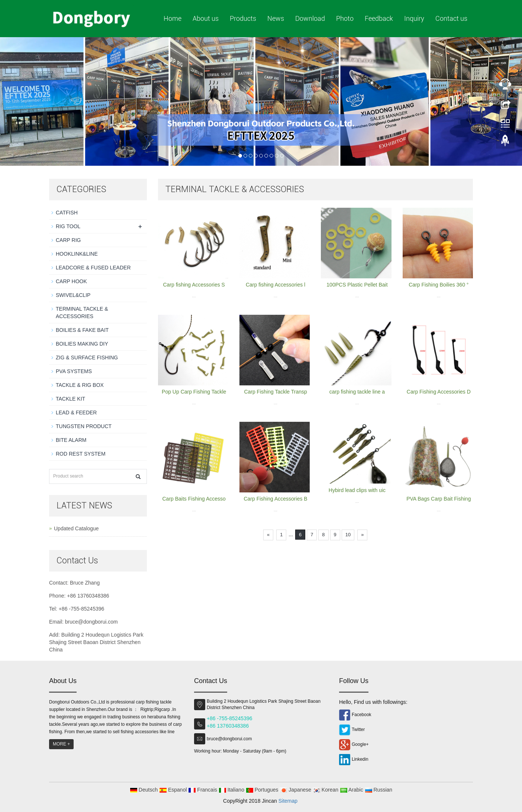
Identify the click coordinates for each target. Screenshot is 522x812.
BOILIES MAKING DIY (82, 344)
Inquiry (414, 18)
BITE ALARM (71, 440)
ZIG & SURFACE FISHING (87, 358)
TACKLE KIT (70, 399)
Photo (345, 18)
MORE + (61, 744)
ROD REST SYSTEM (81, 454)
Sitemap (288, 801)
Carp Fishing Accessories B (275, 499)
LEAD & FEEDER (76, 413)
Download (310, 18)
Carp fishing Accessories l (275, 285)
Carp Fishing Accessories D (439, 392)
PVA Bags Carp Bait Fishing (439, 499)
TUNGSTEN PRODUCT (84, 426)
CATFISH (67, 213)
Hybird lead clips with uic (357, 490)
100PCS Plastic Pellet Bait (357, 285)
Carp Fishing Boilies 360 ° (439, 285)
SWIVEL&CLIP (73, 295)
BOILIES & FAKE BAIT (82, 330)
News (276, 18)
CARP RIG (68, 240)
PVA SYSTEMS (74, 371)
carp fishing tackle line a (357, 392)
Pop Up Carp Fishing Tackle (194, 392)
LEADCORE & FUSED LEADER (93, 268)
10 (348, 535)
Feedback (379, 18)
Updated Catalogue (76, 528)
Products (243, 18)
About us (206, 18)
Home (173, 18)
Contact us (451, 18)
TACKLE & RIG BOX (80, 385)
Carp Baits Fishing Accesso (194, 499)
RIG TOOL (68, 226)
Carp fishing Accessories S (194, 285)
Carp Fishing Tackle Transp (275, 392)
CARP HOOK (71, 281)
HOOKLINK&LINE (77, 254)
